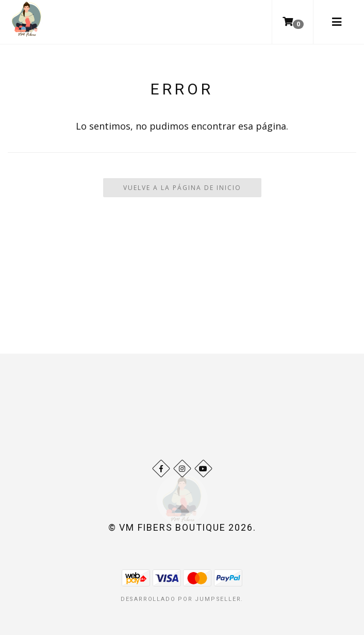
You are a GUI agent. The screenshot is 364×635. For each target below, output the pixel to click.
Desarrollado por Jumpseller (181, 599)
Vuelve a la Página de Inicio (182, 188)
